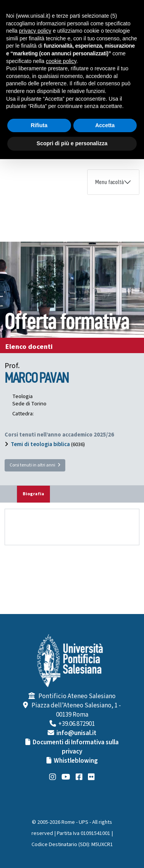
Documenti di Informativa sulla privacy (76, 747)
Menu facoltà (109, 182)
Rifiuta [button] (39, 125)
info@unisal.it (76, 733)
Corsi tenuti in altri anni (35, 465)
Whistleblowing (76, 761)
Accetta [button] (105, 125)
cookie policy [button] (61, 61)
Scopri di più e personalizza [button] (72, 143)
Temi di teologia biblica (40, 444)
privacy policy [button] (35, 31)
